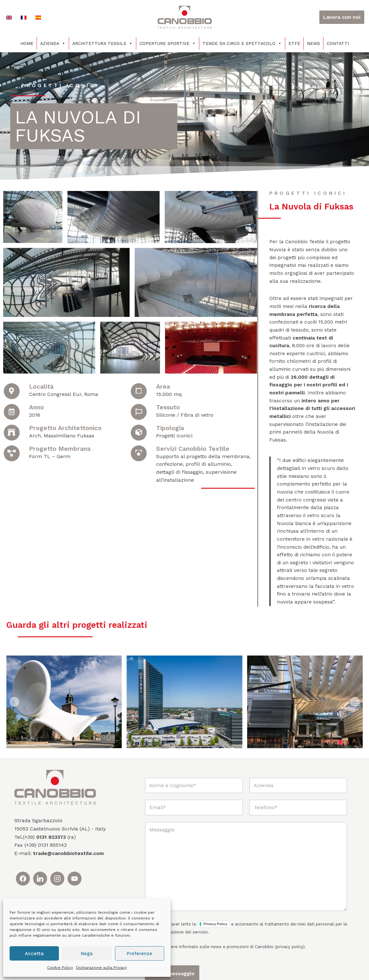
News (313, 43)
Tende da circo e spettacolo (242, 43)
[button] (15, 724)
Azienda (53, 43)
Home (27, 43)
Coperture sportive (168, 43)
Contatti (338, 43)
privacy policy (290, 969)
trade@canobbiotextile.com (68, 876)
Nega (87, 954)
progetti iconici (61, 86)
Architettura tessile (103, 43)
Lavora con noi (342, 17)
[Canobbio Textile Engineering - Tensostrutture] (185, 17)
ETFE (294, 43)
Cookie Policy (60, 968)
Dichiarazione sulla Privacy (101, 968)
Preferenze (139, 954)
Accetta (34, 954)
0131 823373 (51, 859)
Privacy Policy (215, 947)
